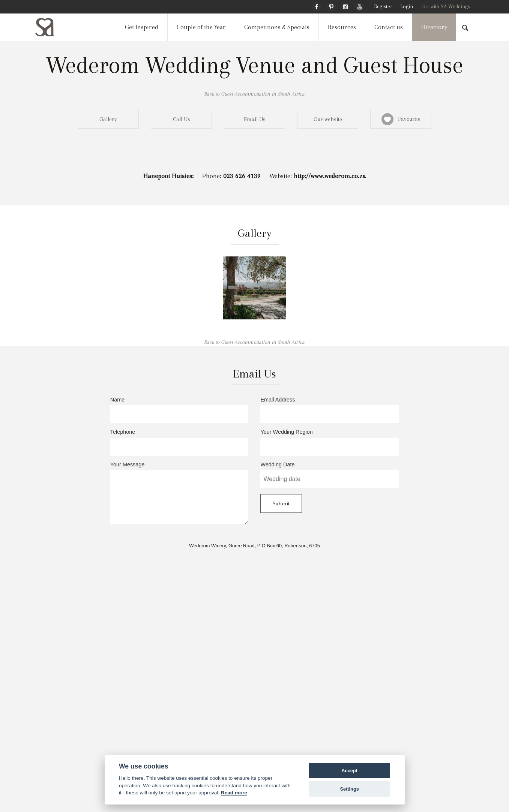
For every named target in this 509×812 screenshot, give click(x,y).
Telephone (179, 442)
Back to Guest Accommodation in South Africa (254, 94)
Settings (349, 789)
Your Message (179, 493)
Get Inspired (142, 27)
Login (407, 7)
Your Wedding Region (330, 442)
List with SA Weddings (446, 7)
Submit (281, 503)
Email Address (330, 410)
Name (179, 410)
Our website (328, 119)
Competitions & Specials (277, 27)
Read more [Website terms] (234, 793)
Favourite (401, 119)
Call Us (182, 119)
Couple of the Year (201, 27)
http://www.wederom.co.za (330, 176)
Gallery (108, 119)
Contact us (389, 27)
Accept (349, 771)
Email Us (255, 119)
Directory (434, 27)
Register (383, 7)
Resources (342, 27)
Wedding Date (330, 475)
